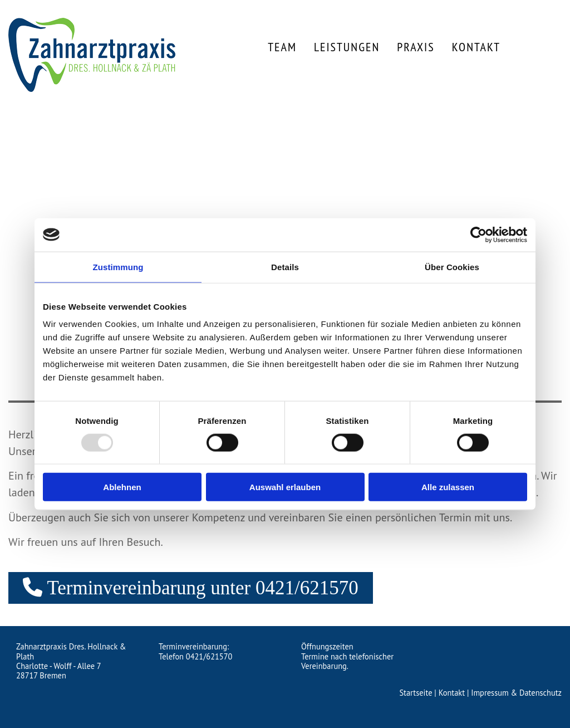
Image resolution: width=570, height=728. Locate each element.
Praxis (416, 47)
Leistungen (347, 47)
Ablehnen (122, 487)
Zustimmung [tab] (118, 267)
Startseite (416, 693)
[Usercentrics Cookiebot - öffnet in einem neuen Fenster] (478, 234)
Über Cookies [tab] (452, 267)
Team (282, 47)
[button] (191, 588)
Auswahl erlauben (285, 487)
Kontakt (476, 47)
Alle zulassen (448, 487)
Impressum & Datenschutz (516, 693)
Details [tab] (285, 267)
